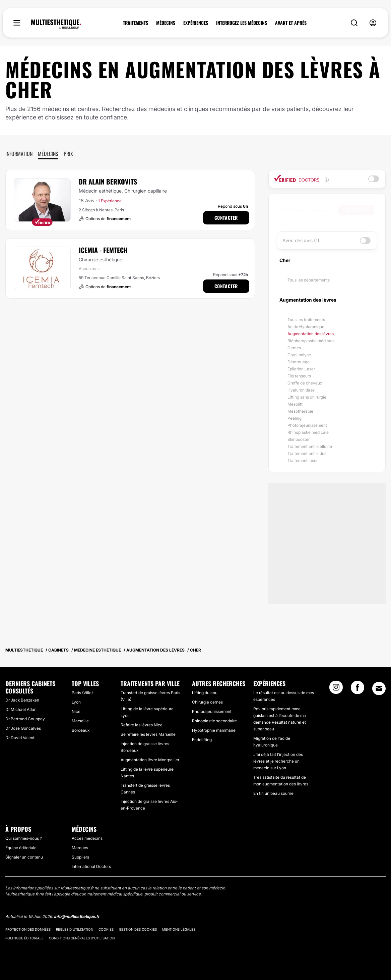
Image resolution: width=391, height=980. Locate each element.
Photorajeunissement (307, 425)
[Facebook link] (357, 689)
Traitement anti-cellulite (310, 446)
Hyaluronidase (301, 390)
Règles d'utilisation (75, 929)
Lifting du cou (205, 693)
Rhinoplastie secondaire (214, 721)
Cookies (106, 929)
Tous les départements (309, 280)
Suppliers (80, 857)
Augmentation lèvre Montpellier (150, 760)
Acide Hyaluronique (306, 327)
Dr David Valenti (20, 738)
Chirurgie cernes (207, 702)
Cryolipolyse (299, 355)
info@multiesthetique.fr (77, 916)
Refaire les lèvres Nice (142, 725)
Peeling (295, 418)
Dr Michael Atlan (21, 709)
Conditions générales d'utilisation (82, 938)
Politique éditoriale (24, 938)
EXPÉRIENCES (196, 23)
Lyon (76, 702)
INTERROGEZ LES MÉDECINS (242, 23)
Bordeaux (81, 730)
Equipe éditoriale (21, 848)
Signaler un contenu (24, 857)
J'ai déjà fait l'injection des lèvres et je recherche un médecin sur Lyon (278, 761)
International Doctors (91, 866)
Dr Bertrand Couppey (25, 719)
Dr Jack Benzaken (22, 700)
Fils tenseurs (299, 376)
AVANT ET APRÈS (291, 23)
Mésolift (295, 404)
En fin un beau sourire (273, 793)
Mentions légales (179, 929)
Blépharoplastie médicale (311, 341)
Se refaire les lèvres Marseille (148, 734)
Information (19, 154)
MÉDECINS (166, 23)
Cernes (294, 348)
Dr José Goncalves (23, 728)
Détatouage (299, 362)
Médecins (48, 154)
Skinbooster (299, 439)
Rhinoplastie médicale (308, 432)
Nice (76, 711)
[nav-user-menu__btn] (373, 23)
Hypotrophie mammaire (214, 730)
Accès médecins (87, 838)
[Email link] (379, 688)
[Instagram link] (336, 689)
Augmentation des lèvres (311, 334)
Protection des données (28, 929)
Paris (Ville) (82, 693)
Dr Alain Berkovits (108, 182)
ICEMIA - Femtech (103, 250)
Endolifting (202, 740)
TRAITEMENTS (136, 23)
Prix (68, 154)
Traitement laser (303, 460)
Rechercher (356, 210)
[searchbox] (309, 210)
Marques (80, 848)
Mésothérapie (300, 411)
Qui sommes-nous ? (24, 838)
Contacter (226, 218)
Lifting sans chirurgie (307, 397)
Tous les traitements (306, 320)
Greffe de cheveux (305, 383)
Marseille (80, 721)
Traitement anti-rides (307, 453)
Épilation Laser (301, 369)
